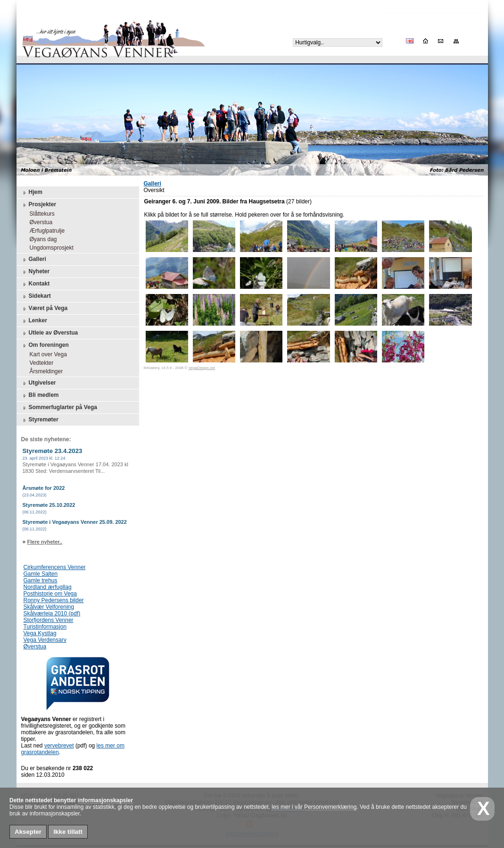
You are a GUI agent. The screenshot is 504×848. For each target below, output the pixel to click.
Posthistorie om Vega (50, 594)
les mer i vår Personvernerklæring (314, 807)
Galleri (34, 260)
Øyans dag (41, 239)
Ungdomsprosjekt (49, 248)
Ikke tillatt (68, 832)
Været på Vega (45, 309)
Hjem (32, 193)
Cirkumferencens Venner (55, 567)
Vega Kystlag (40, 633)
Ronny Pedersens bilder (54, 600)
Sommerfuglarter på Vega (59, 408)
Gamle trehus (41, 580)
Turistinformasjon (45, 627)
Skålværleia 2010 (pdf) (52, 613)
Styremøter (40, 420)
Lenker (34, 321)
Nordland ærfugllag (48, 587)
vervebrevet (59, 746)
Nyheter (36, 272)
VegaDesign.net (202, 368)
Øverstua (39, 222)
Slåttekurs (40, 214)
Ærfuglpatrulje (45, 231)
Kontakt (36, 284)
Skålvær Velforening (49, 607)
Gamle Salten (41, 574)
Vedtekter (39, 363)
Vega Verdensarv (45, 640)
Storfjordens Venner (49, 620)
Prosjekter (39, 205)
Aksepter (28, 832)
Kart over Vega (46, 354)
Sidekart (36, 296)
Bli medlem (40, 395)
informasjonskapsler (105, 800)
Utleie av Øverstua (50, 333)
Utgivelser (39, 383)
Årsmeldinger (44, 371)
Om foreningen (45, 345)
